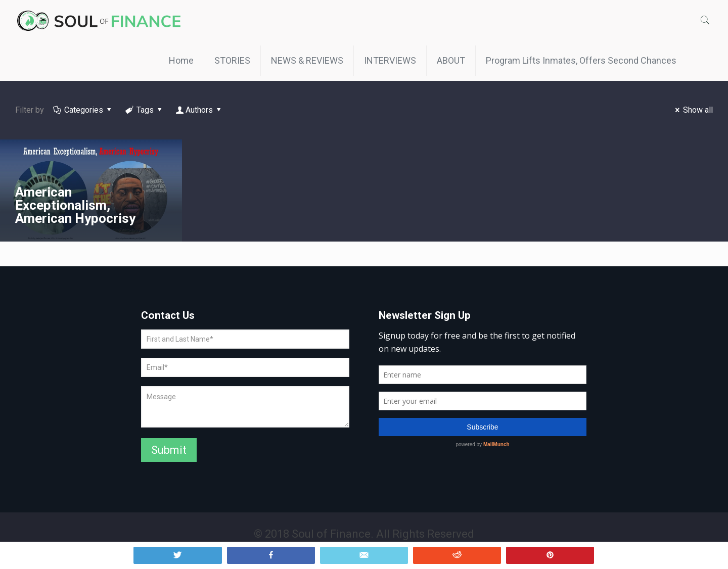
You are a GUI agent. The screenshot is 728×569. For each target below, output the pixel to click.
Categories (83, 110)
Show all (692, 110)
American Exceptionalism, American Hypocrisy (75, 205)
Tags (145, 110)
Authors (199, 110)
